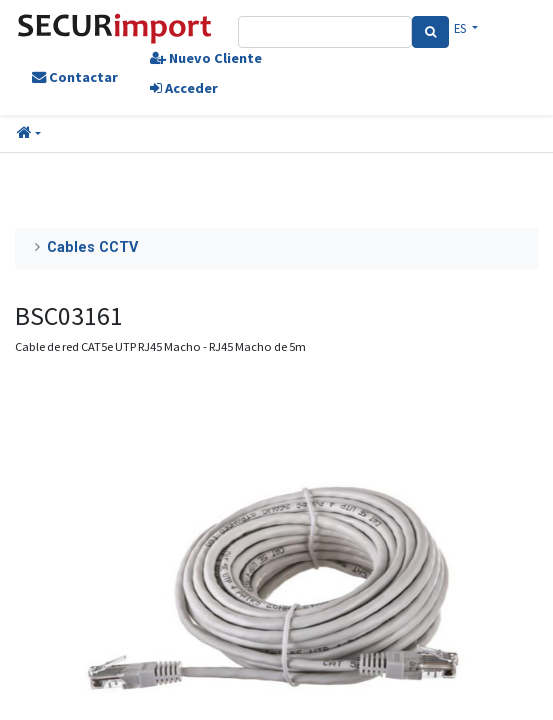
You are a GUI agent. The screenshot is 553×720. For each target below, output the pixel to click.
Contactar (75, 77)
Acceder (184, 88)
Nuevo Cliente (206, 58)
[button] (29, 134)
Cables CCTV (92, 247)
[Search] (430, 32)
